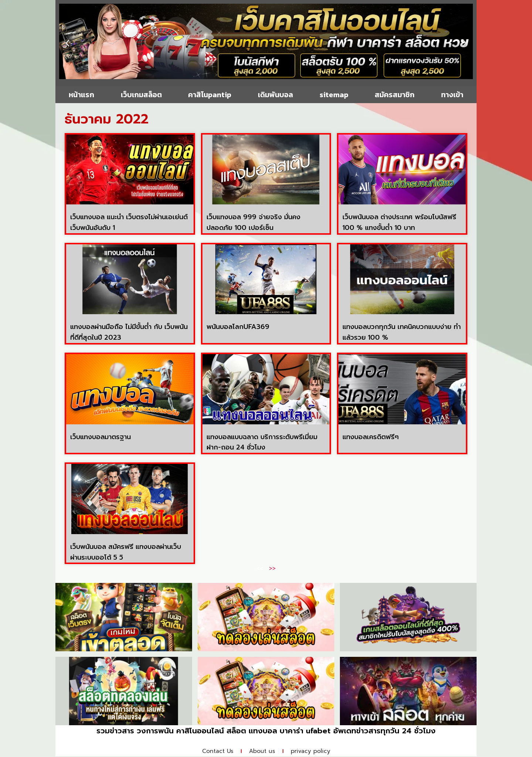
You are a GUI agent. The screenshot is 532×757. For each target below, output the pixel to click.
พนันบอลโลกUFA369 (238, 327)
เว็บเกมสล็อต (141, 95)
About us (262, 751)
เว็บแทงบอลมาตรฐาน (100, 437)
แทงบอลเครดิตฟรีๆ (371, 437)
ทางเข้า (452, 95)
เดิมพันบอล (275, 95)
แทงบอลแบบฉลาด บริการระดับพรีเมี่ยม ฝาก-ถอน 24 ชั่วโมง (262, 442)
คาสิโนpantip (210, 95)
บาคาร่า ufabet (305, 731)
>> (272, 568)
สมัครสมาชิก (395, 95)
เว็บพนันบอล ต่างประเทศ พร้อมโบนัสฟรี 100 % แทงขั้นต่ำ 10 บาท (399, 222)
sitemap (334, 95)
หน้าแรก (81, 95)
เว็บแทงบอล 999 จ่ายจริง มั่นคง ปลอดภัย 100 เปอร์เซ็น (253, 222)
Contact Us (216, 751)
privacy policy (313, 751)
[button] (67, 43)
